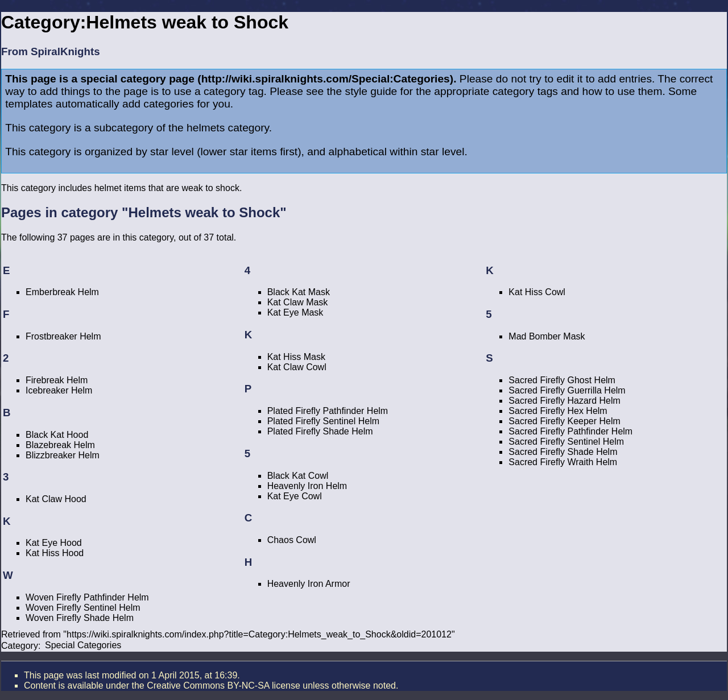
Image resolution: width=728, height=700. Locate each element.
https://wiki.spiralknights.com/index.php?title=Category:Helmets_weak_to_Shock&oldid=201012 (259, 634)
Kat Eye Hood (54, 543)
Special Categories (83, 645)
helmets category (228, 128)
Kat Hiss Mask (296, 357)
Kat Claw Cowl (297, 367)
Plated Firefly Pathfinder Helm (328, 411)
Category (20, 645)
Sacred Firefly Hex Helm (558, 411)
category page (158, 79)
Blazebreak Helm (60, 445)
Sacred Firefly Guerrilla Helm (567, 390)
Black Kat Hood (57, 435)
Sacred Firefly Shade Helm (563, 452)
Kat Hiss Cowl (537, 292)
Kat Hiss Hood (55, 553)
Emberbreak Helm (62, 292)
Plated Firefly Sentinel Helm (323, 421)
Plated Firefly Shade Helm (320, 431)
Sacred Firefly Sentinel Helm (566, 442)
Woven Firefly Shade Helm (80, 618)
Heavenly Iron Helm (307, 486)
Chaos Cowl (292, 540)
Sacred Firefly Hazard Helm (564, 401)
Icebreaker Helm (59, 390)
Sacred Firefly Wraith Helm (563, 462)
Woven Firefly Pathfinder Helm (87, 597)
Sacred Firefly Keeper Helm (564, 421)
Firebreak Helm (57, 380)
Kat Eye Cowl (295, 496)
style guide (371, 91)
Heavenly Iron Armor (309, 584)
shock (227, 188)
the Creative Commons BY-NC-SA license (216, 685)
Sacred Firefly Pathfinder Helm (570, 431)
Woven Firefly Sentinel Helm (83, 608)
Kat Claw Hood (56, 499)
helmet (108, 188)
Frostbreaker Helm (63, 336)
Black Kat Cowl (298, 476)
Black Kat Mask (299, 292)
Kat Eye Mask (295, 312)
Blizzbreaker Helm (63, 455)
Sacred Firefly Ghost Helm (562, 380)
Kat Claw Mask (298, 302)
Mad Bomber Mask (547, 336)
